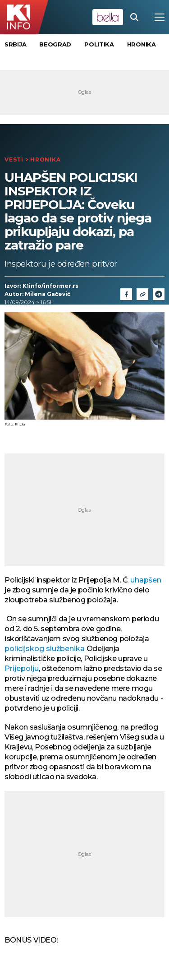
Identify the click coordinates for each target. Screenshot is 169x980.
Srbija (15, 44)
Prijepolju (22, 668)
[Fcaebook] (126, 294)
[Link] (142, 294)
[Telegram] (159, 294)
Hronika (142, 44)
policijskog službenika (45, 649)
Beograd (55, 44)
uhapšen (146, 580)
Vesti (14, 159)
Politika (99, 44)
